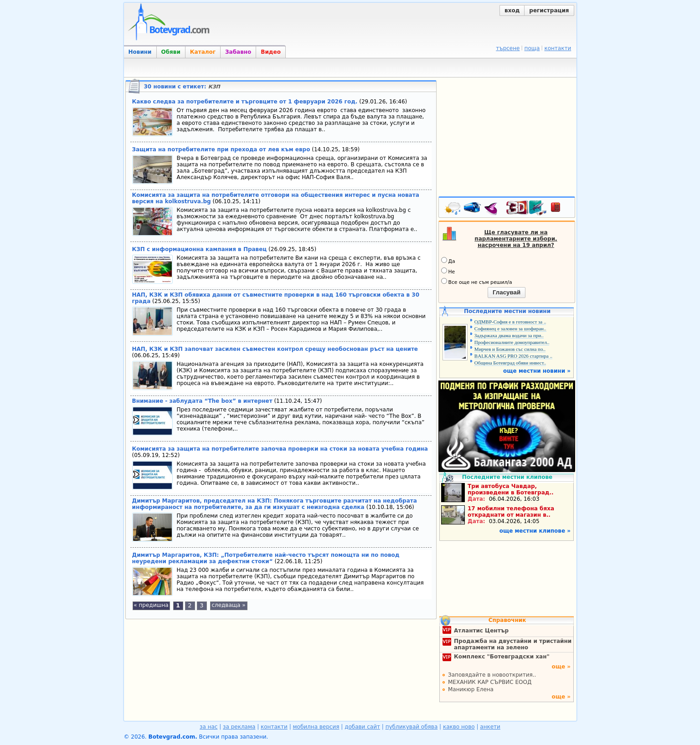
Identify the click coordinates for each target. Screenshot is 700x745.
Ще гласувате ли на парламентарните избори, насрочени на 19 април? (516, 239)
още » (561, 667)
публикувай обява (412, 727)
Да (448, 261)
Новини (140, 52)
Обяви (171, 52)
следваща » (228, 605)
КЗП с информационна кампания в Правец (200, 249)
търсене (508, 48)
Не (448, 271)
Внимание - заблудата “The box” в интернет (202, 401)
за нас (208, 727)
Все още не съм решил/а (477, 282)
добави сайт (362, 727)
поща (532, 48)
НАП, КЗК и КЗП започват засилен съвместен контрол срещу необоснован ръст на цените (275, 349)
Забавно (238, 52)
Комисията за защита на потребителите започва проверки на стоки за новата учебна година (280, 449)
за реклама (239, 727)
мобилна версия (316, 727)
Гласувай (507, 292)
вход (512, 10)
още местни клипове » (535, 531)
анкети (490, 727)
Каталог (203, 52)
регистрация (549, 10)
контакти (558, 48)
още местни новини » (537, 371)
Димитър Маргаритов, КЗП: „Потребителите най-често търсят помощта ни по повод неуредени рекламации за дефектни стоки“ (266, 558)
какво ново (459, 727)
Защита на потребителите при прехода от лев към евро (221, 149)
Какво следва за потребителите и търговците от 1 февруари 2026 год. (245, 102)
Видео (271, 52)
